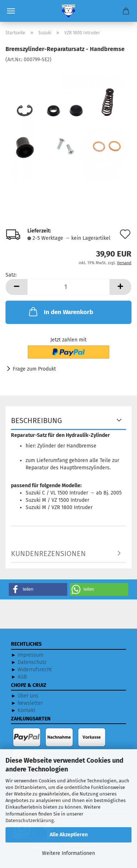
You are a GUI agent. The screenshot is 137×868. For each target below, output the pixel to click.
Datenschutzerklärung (30, 820)
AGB (22, 677)
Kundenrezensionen (48, 554)
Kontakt (26, 710)
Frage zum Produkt (34, 369)
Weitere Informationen (68, 853)
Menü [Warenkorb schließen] (11, 11)
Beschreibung (37, 421)
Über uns (28, 696)
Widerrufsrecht (35, 670)
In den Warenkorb (60, 312)
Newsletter (30, 703)
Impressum (31, 655)
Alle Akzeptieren (69, 835)
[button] (16, 287)
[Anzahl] (68, 287)
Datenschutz (32, 662)
